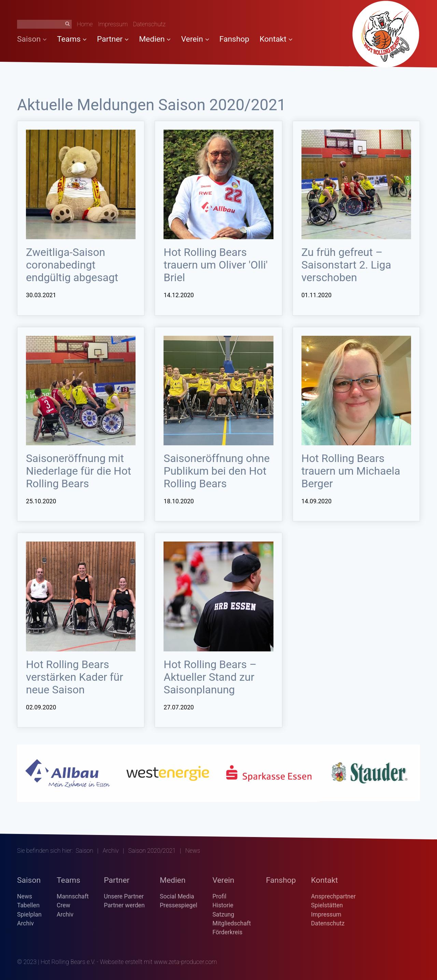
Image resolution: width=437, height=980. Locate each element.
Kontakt (276, 39)
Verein (195, 39)
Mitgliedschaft (232, 923)
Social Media (177, 896)
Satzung (223, 914)
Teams (72, 39)
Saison (32, 39)
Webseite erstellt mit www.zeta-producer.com (159, 962)
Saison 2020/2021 (152, 851)
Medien (155, 39)
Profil (219, 896)
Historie (223, 905)
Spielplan (29, 914)
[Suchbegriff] (44, 24)
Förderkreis (227, 932)
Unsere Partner (124, 896)
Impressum (113, 24)
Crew (64, 905)
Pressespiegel (179, 905)
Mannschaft (73, 896)
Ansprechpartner (333, 896)
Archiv (111, 851)
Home (85, 24)
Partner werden (124, 905)
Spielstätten (327, 905)
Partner (113, 39)
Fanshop (235, 39)
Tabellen (28, 905)
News (25, 896)
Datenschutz (149, 24)
